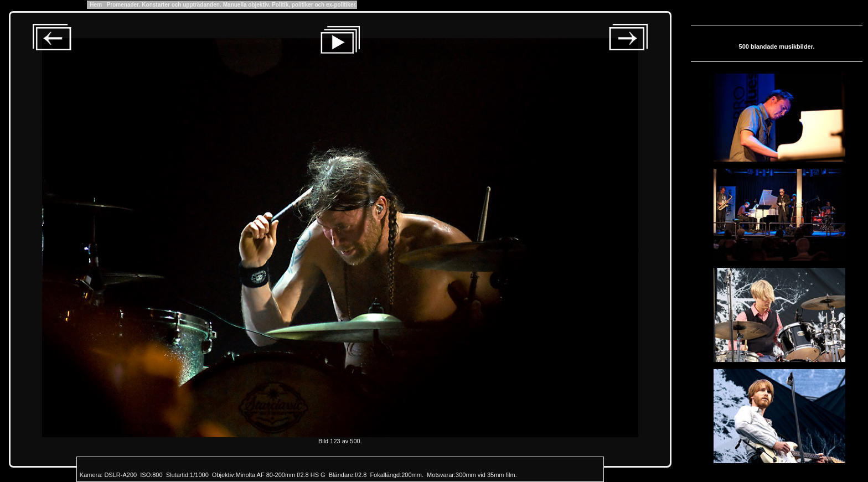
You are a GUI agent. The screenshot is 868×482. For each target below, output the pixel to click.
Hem (96, 5)
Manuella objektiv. (247, 5)
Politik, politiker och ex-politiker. (314, 5)
